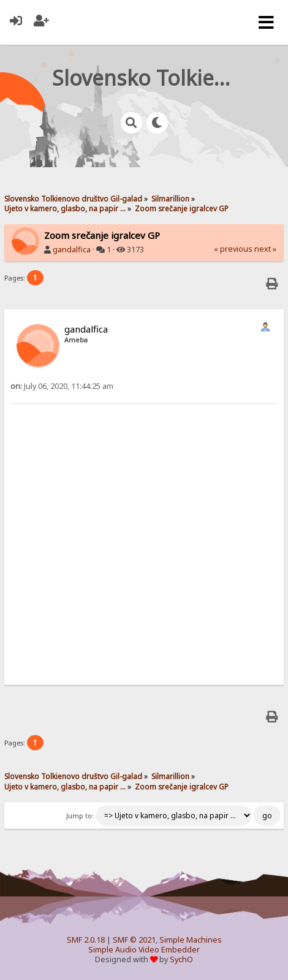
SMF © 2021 (134, 940)
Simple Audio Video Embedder (144, 950)
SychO (181, 959)
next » (265, 249)
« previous (233, 249)
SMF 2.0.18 (86, 940)
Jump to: (80, 816)
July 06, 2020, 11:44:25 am (62, 386)
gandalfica (72, 250)
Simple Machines (191, 940)
